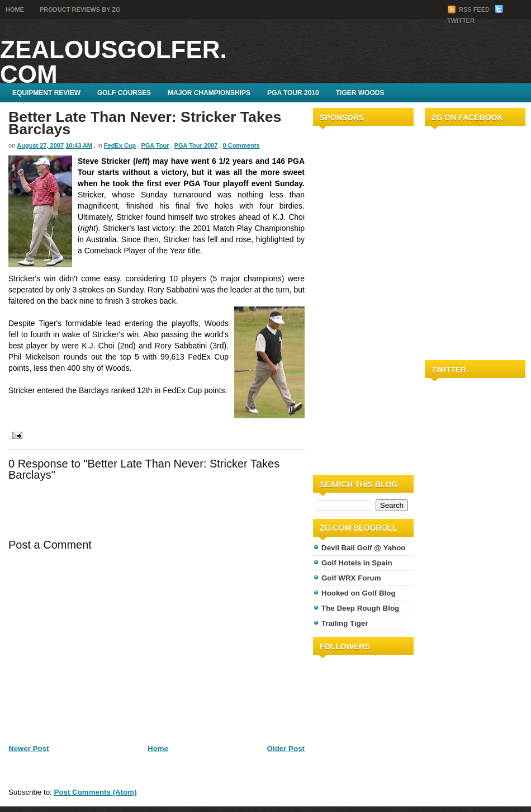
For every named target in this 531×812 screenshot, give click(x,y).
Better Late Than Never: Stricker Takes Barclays (145, 123)
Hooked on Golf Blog (359, 593)
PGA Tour (155, 145)
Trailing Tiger (345, 623)
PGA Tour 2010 (293, 93)
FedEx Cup (120, 145)
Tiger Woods (360, 93)
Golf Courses (124, 93)
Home (15, 10)
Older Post (286, 749)
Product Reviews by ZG (80, 10)
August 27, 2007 (40, 145)
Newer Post (29, 749)
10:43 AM (79, 145)
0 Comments (241, 145)
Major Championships (209, 93)
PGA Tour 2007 (196, 145)
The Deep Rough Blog (360, 608)
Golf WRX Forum (351, 578)
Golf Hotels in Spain (357, 563)
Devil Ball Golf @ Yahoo (364, 548)
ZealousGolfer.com (113, 62)
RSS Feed (469, 10)
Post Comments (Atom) (96, 792)
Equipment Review (46, 93)
